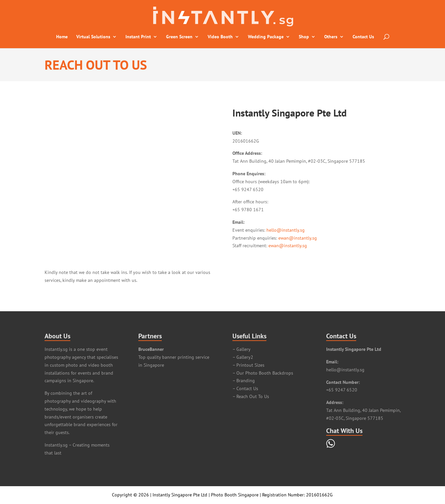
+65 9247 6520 (342, 390)
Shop (304, 37)
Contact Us (363, 37)
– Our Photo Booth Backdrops (263, 373)
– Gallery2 (243, 357)
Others (331, 37)
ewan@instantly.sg (298, 238)
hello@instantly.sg (286, 230)
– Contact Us (245, 388)
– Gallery (241, 349)
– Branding (244, 381)
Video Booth (220, 37)
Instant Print (138, 37)
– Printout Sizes (248, 365)
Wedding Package (266, 37)
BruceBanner (151, 349)
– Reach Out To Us (251, 396)
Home (62, 37)
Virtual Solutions (93, 37)
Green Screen (179, 37)
